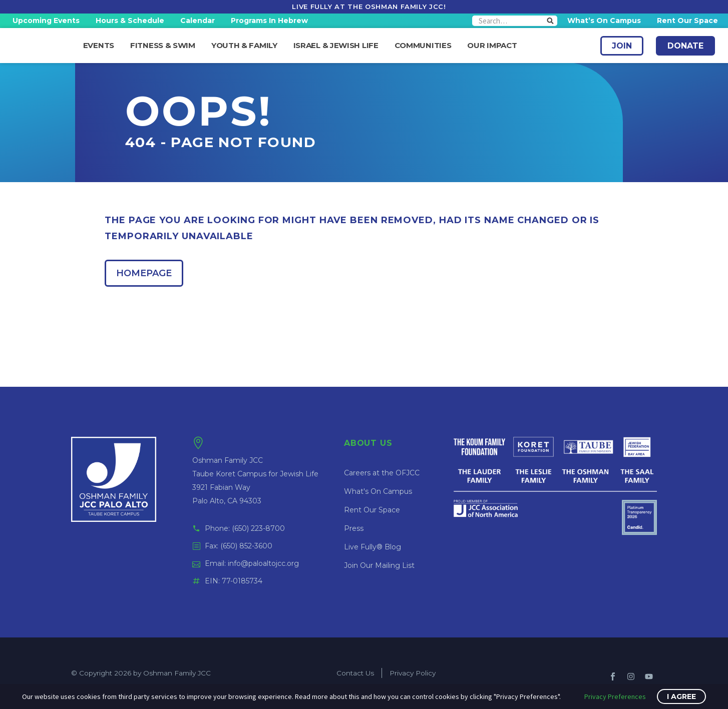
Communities (423, 46)
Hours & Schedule (130, 21)
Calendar (198, 21)
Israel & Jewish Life (336, 46)
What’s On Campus (604, 21)
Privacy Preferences (615, 696)
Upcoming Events (46, 21)
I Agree (681, 696)
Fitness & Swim (163, 46)
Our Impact (492, 46)
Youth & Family (244, 46)
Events (99, 46)
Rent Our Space (687, 21)
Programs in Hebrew (269, 21)
